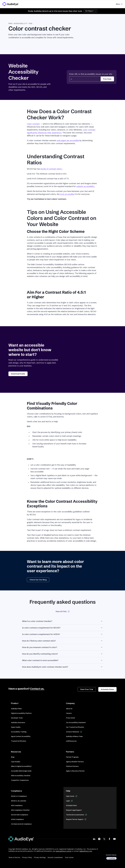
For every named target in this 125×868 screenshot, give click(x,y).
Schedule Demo (107, 689)
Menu (119, 4)
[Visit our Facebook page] (109, 839)
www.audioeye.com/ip (63, 851)
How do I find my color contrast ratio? (62, 641)
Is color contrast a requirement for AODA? (62, 634)
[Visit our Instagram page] (99, 839)
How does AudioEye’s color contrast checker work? (62, 667)
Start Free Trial (87, 689)
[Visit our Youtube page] (114, 839)
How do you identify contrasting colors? (62, 654)
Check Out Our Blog (38, 580)
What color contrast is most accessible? (62, 660)
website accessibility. (86, 186)
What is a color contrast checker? (62, 621)
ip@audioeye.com (86, 851)
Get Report (90, 11)
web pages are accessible (68, 140)
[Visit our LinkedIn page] (94, 839)
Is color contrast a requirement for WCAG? (62, 628)
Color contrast (33, 124)
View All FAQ (63, 611)
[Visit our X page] (104, 839)
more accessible (67, 194)
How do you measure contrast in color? (62, 647)
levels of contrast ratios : (52, 169)
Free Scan (107, 79)
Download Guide (18, 374)
